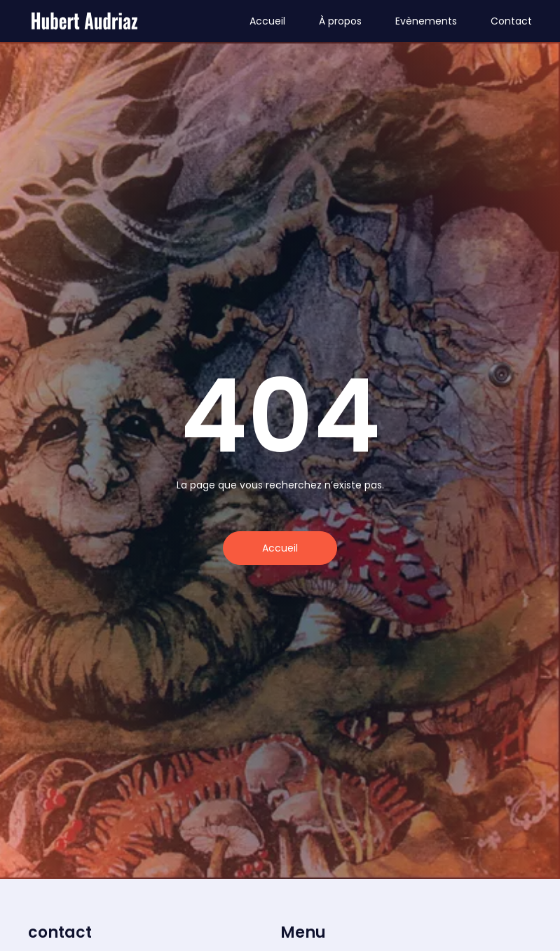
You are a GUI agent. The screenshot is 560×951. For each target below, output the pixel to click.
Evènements (426, 21)
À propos (340, 21)
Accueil (267, 21)
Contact (511, 21)
